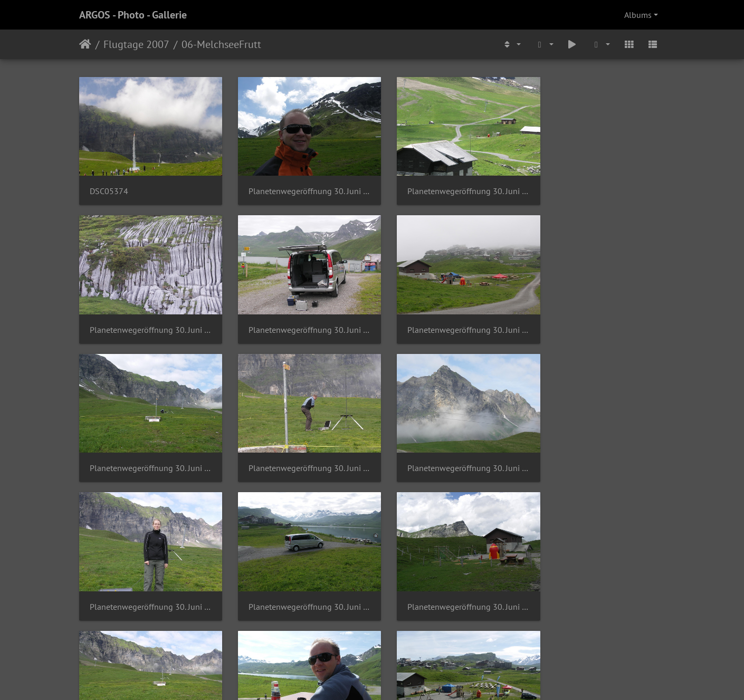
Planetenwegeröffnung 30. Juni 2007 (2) (598, 451)
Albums (638, 15)
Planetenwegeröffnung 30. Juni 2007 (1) (297, 185)
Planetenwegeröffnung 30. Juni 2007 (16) (146, 451)
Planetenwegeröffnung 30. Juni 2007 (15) (598, 318)
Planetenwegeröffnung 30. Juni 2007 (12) (146, 318)
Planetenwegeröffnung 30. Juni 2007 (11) (598, 185)
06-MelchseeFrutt (221, 44)
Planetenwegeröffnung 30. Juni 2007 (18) (447, 451)
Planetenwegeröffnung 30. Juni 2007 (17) (297, 451)
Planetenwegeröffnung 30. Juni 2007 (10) (447, 185)
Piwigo (394, 678)
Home (85, 44)
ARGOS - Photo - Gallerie (133, 15)
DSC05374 (109, 185)
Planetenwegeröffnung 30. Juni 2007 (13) (297, 318)
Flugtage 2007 (136, 44)
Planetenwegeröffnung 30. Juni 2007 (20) (146, 583)
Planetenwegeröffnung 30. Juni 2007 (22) (447, 583)
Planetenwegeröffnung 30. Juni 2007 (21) (297, 583)
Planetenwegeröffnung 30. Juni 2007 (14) (447, 318)
